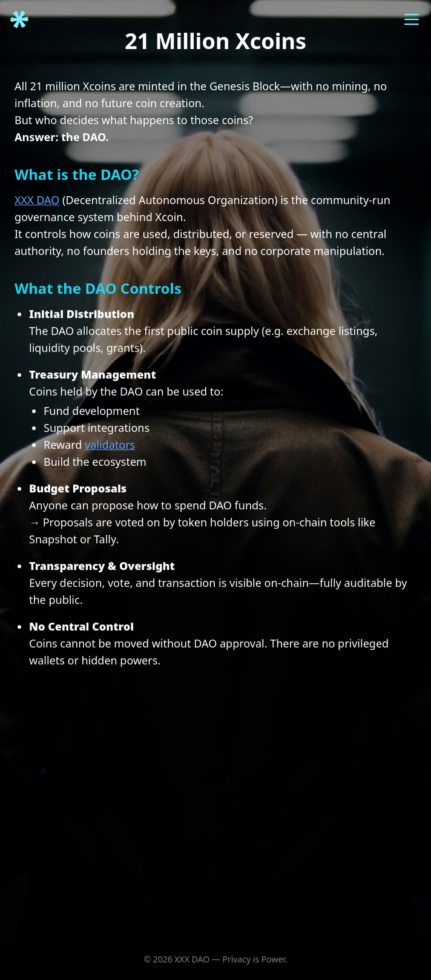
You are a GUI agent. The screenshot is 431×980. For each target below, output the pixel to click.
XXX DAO (37, 200)
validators (110, 446)
